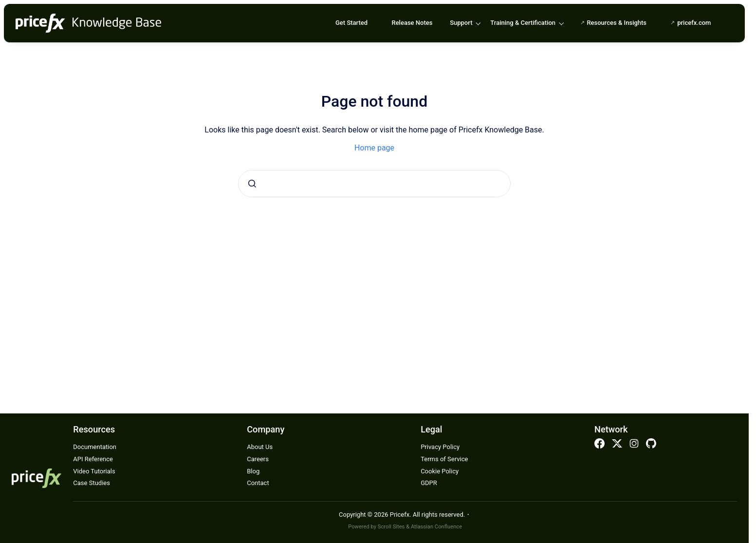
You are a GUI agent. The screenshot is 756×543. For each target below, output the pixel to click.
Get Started (351, 23)
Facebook (600, 444)
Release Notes (412, 23)
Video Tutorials (94, 471)
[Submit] (252, 184)
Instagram (634, 444)
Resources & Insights (617, 23)
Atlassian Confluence (436, 527)
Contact (258, 483)
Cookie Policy (440, 471)
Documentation (95, 447)
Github (651, 444)
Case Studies (92, 483)
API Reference (93, 459)
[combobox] (374, 184)
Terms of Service (444, 459)
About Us (260, 447)
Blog (253, 471)
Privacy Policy (440, 447)
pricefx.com (694, 23)
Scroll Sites (391, 527)
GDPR (429, 483)
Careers (258, 459)
